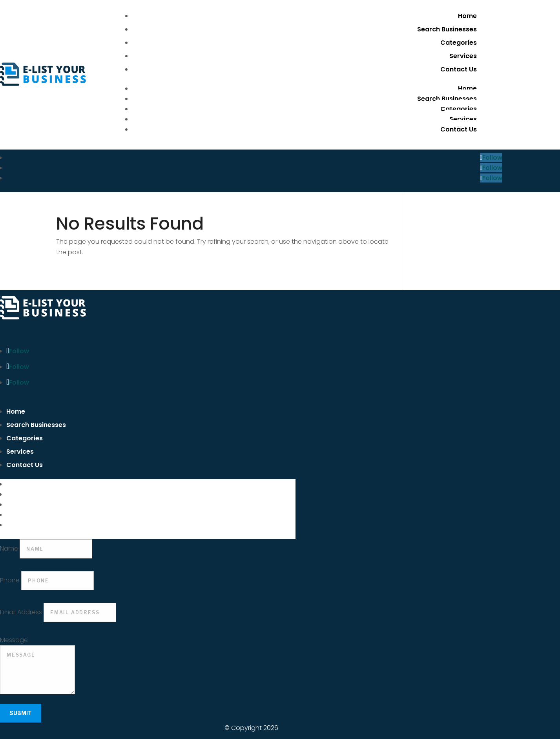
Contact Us (459, 69)
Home (467, 16)
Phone (10, 580)
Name (9, 548)
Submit (21, 713)
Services (463, 56)
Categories (459, 43)
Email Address (21, 612)
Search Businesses (447, 29)
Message (14, 640)
